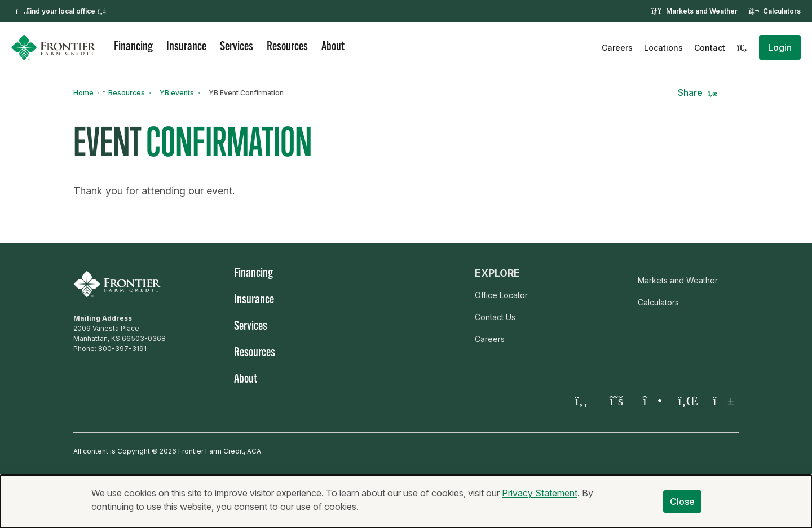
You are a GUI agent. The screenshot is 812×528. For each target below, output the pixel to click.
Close (683, 503)
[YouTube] (721, 401)
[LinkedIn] (686, 401)
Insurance (186, 47)
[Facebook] (581, 401)
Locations (663, 48)
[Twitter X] (616, 401)
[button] (780, 47)
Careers (617, 48)
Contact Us (495, 317)
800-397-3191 (122, 349)
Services (237, 47)
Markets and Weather (702, 11)
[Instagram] (651, 401)
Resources (287, 47)
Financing (133, 47)
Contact (710, 48)
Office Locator (501, 295)
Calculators (782, 11)
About (333, 47)
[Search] (742, 47)
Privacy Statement (540, 494)
